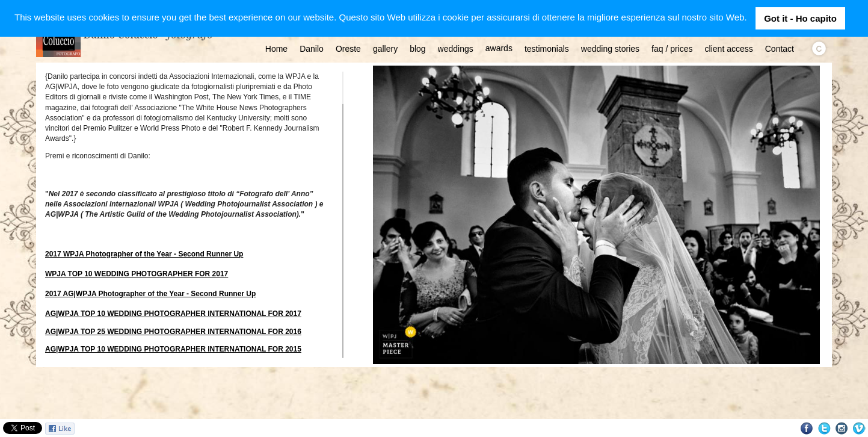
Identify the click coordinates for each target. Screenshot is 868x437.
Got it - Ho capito (800, 18)
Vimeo (859, 428)
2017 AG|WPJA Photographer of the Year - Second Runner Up (150, 294)
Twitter (824, 428)
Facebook (807, 428)
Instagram (842, 428)
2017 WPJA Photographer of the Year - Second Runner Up (144, 254)
